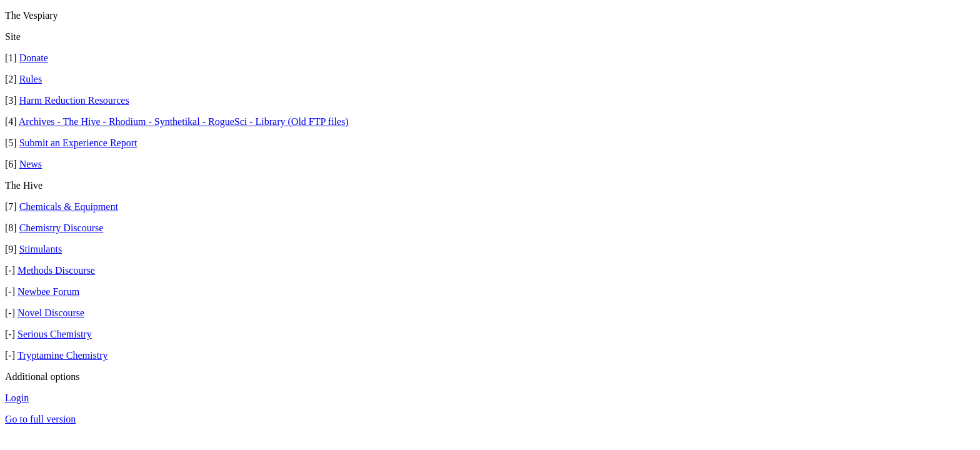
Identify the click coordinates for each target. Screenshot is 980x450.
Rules (31, 79)
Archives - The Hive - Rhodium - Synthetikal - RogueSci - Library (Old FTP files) (184, 122)
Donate (34, 58)
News (31, 164)
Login (17, 398)
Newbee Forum (48, 292)
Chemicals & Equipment (69, 207)
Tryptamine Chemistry (63, 355)
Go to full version (40, 419)
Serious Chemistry (55, 334)
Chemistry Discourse (62, 228)
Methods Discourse (56, 270)
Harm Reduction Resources (74, 100)
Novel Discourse (51, 313)
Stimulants (41, 249)
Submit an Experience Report (78, 143)
